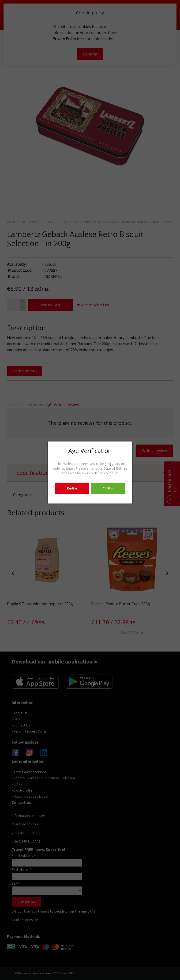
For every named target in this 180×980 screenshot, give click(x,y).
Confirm (108, 488)
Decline (72, 488)
